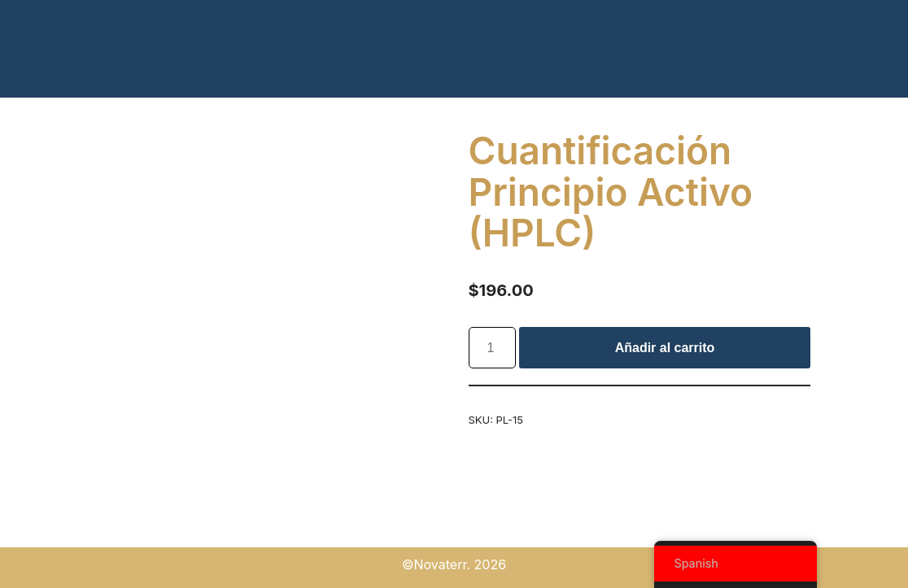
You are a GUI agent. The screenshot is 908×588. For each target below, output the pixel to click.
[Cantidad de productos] (492, 348)
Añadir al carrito (665, 348)
